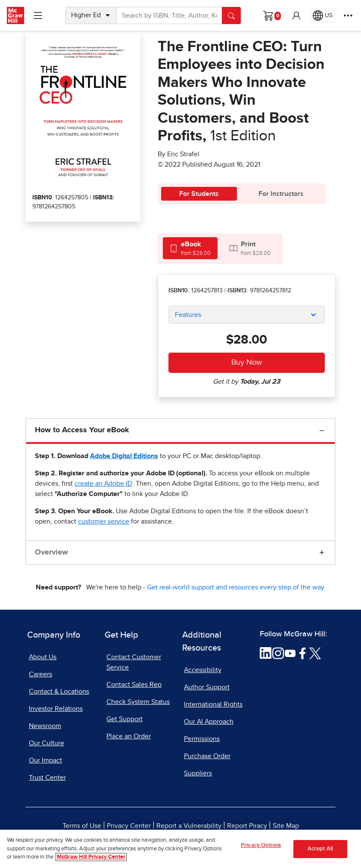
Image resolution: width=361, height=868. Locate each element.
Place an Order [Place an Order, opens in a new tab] (129, 736)
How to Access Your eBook (82, 430)
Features (188, 315)
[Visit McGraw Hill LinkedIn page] (266, 653)
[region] (180, 849)
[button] (296, 15)
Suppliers (198, 773)
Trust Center (47, 778)
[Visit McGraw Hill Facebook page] (303, 653)
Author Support (207, 687)
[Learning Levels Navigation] (38, 15)
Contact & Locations (59, 691)
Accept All (320, 849)
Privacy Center (129, 826)
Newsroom (45, 726)
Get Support (124, 719)
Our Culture (47, 743)
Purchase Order (207, 756)
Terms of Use (82, 826)
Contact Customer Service (134, 662)
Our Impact (45, 760)
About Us (43, 657)
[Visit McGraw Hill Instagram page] (278, 653)
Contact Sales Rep (134, 685)
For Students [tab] (199, 194)
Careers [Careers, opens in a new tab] (40, 674)
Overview (51, 552)
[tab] (190, 248)
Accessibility (203, 670)
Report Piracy (247, 826)
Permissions (202, 739)
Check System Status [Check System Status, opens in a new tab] (138, 702)
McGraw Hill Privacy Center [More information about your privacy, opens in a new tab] (91, 857)
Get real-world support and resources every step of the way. (236, 587)
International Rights (213, 704)
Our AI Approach (209, 722)
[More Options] (348, 15)
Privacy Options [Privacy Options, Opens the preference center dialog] (261, 845)
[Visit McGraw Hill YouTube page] (290, 653)
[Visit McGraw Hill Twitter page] (315, 653)
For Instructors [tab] (281, 194)
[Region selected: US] (323, 15)
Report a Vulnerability (189, 826)
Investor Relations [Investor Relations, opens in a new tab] (56, 709)
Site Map (286, 826)
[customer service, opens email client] (104, 521)
